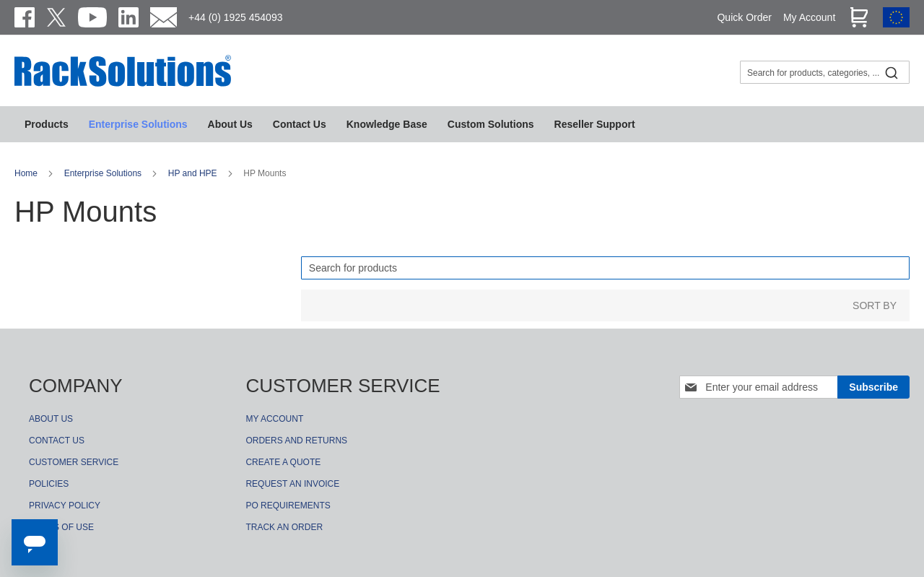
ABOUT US (51, 419)
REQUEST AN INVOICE (292, 484)
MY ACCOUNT (274, 419)
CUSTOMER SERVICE (74, 462)
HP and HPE (194, 173)
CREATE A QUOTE (283, 462)
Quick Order (744, 17)
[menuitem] (387, 124)
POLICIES (49, 484)
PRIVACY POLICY (65, 506)
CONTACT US (57, 441)
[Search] (605, 268)
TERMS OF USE (61, 527)
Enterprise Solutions (104, 173)
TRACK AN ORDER (284, 527)
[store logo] (123, 84)
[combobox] (825, 72)
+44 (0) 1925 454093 (235, 17)
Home (27, 173)
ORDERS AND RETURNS (296, 441)
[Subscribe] (873, 387)
